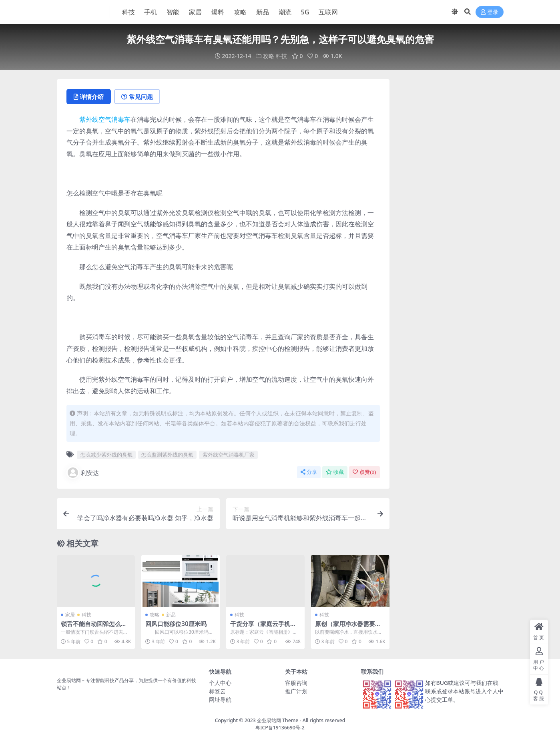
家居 (70, 615)
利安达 (83, 473)
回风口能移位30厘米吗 (176, 624)
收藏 (335, 472)
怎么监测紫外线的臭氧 (167, 455)
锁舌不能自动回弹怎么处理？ (94, 627)
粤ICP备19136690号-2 (280, 728)
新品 (171, 615)
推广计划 (296, 691)
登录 (490, 12)
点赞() (364, 472)
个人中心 (220, 683)
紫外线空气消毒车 (105, 119)
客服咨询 (296, 683)
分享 (309, 472)
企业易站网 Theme (278, 720)
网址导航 (220, 700)
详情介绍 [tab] (89, 97)
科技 (281, 56)
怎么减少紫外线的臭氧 (106, 455)
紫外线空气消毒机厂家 (229, 455)
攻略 (269, 56)
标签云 (217, 691)
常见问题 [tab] (137, 97)
